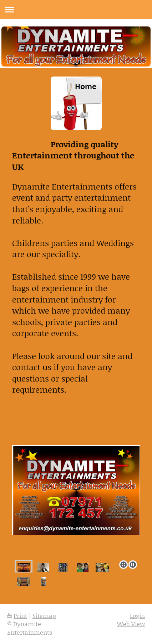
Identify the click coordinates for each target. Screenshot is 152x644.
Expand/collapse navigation (76, 9)
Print (17, 615)
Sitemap (44, 615)
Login (137, 615)
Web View (131, 624)
